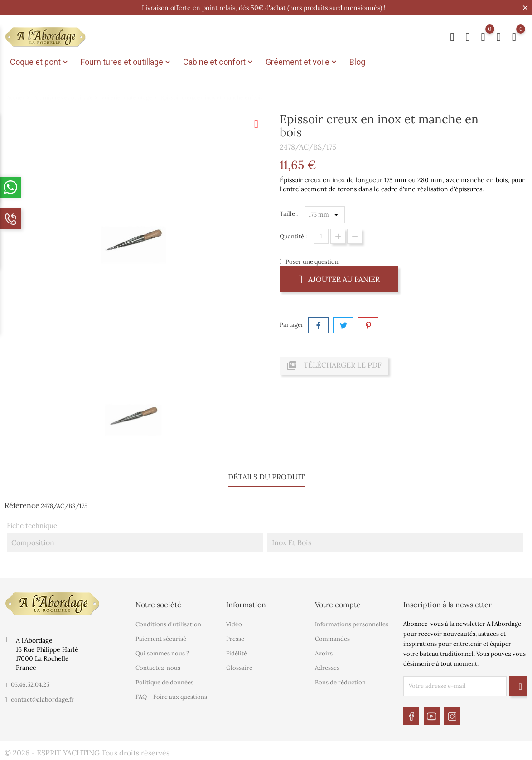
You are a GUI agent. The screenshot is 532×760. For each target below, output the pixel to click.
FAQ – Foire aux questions (171, 697)
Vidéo (234, 624)
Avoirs (324, 653)
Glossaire (239, 668)
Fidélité (237, 653)
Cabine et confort (219, 62)
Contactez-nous (158, 668)
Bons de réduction (340, 682)
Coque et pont (40, 62)
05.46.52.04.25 (30, 685)
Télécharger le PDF (334, 366)
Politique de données (164, 682)
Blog (357, 62)
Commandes (332, 639)
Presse (235, 639)
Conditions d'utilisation (168, 624)
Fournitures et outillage (126, 62)
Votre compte (338, 605)
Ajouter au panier (339, 279)
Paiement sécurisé (161, 639)
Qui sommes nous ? (162, 653)
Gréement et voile (302, 62)
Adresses (327, 668)
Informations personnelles (352, 624)
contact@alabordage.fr (42, 699)
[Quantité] (321, 236)
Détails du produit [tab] (266, 477)
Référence (22, 505)
